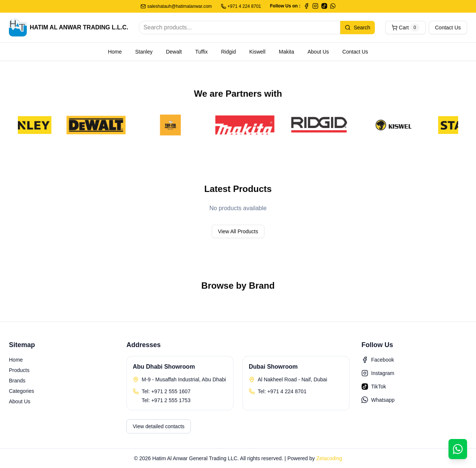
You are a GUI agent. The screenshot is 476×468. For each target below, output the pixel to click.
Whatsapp (378, 400)
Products (19, 370)
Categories (22, 391)
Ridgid (228, 52)
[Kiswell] (398, 125)
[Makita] (249, 125)
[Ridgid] (323, 125)
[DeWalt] (100, 125)
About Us (318, 52)
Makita (287, 52)
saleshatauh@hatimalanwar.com (176, 6)
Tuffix (201, 52)
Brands (17, 381)
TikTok (374, 387)
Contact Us (448, 28)
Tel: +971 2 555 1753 (166, 400)
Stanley (144, 52)
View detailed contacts (159, 426)
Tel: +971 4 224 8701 (282, 391)
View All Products (238, 231)
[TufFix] (174, 125)
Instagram (378, 373)
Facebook (378, 360)
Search (357, 28)
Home (115, 52)
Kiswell (257, 52)
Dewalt (174, 52)
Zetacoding (329, 458)
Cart (406, 28)
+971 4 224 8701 (241, 6)
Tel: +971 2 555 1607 (166, 391)
